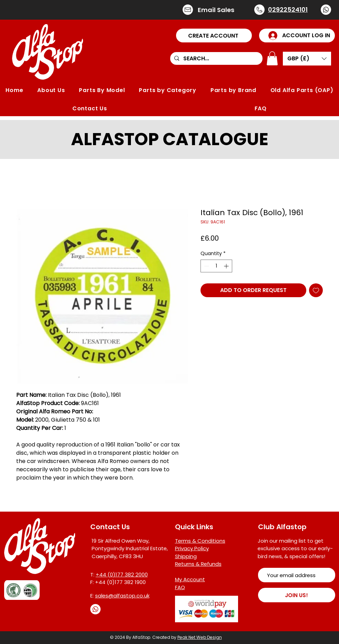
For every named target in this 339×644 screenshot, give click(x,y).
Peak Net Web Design (200, 637)
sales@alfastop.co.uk (122, 596)
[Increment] (227, 266)
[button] (214, 36)
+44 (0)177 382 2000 (122, 575)
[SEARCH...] (216, 59)
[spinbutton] (216, 266)
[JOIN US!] (297, 595)
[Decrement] (206, 266)
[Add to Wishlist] (316, 290)
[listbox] (307, 59)
